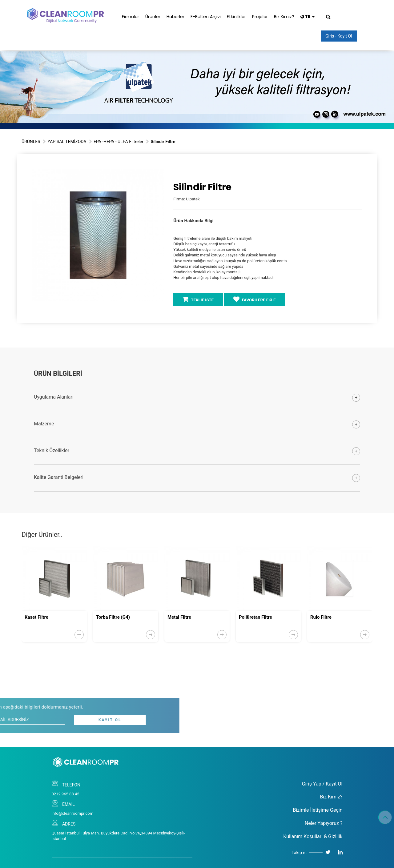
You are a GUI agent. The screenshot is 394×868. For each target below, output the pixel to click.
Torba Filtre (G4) (113, 617)
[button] (159, 175)
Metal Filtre (179, 617)
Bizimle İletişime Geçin (318, 810)
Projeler (260, 17)
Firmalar (131, 17)
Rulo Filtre (321, 617)
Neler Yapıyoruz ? (324, 823)
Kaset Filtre (36, 617)
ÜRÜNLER (31, 142)
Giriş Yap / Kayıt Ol (322, 784)
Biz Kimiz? (284, 17)
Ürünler (153, 17)
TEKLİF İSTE (198, 299)
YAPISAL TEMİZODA (67, 142)
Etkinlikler (236, 17)
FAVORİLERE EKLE (255, 299)
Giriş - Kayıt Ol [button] (339, 36)
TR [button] (308, 17)
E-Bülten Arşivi (206, 17)
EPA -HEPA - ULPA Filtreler (119, 142)
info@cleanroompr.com (73, 813)
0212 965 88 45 (66, 794)
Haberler (175, 17)
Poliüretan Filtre (255, 617)
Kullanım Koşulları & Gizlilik (313, 836)
